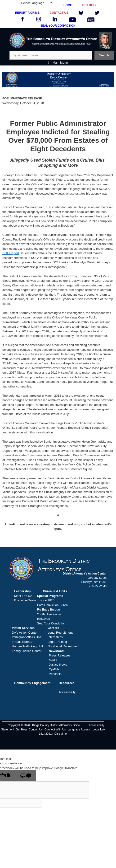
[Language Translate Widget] (36, 3)
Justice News (58, 665)
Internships (55, 637)
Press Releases (60, 655)
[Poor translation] (26, 776)
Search (104, 55)
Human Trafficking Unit (27, 646)
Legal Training (57, 642)
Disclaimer (61, 734)
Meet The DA (23, 596)
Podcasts (55, 674)
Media (53, 660)
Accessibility (67, 692)
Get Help (21, 729)
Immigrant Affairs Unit (27, 637)
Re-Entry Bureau (49, 609)
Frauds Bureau (22, 642)
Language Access (79, 729)
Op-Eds (54, 669)
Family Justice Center (27, 651)
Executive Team (25, 600)
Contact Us (36, 729)
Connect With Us (55, 729)
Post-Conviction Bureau (53, 605)
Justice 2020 (46, 600)
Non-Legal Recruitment (63, 646)
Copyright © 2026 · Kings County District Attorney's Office (44, 725)
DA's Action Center (25, 633)
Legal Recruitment (60, 633)
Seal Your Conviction (51, 623)
